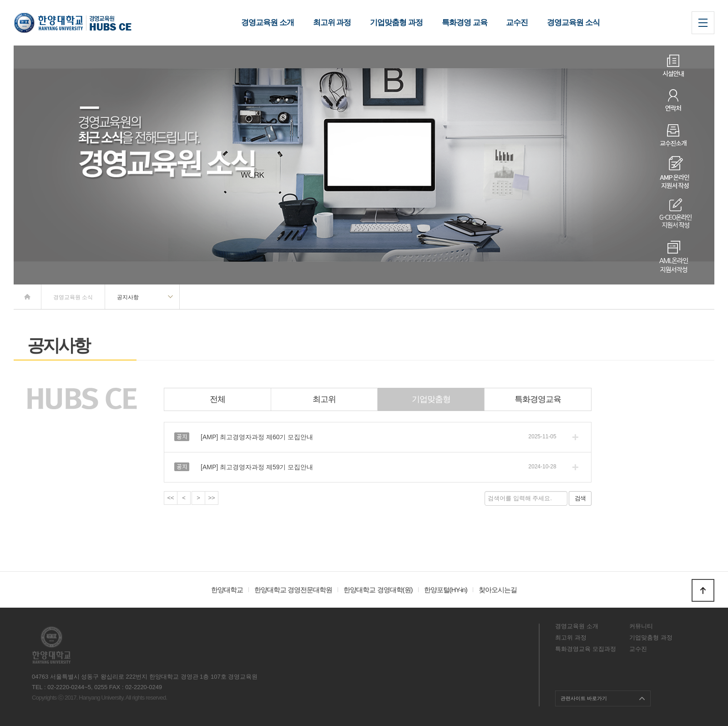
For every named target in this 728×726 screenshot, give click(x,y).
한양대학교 (227, 590)
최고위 (324, 399)
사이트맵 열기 (703, 23)
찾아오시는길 (498, 590)
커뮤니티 (641, 626)
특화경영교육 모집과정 (586, 649)
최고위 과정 (571, 637)
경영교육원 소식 (73, 297)
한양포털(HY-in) (446, 590)
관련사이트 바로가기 (584, 698)
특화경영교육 (538, 399)
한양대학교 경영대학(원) (378, 590)
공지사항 (128, 297)
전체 (217, 399)
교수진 (638, 649)
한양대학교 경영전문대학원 (293, 590)
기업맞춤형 (431, 399)
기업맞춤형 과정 (651, 637)
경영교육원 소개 (577, 626)
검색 (580, 498)
